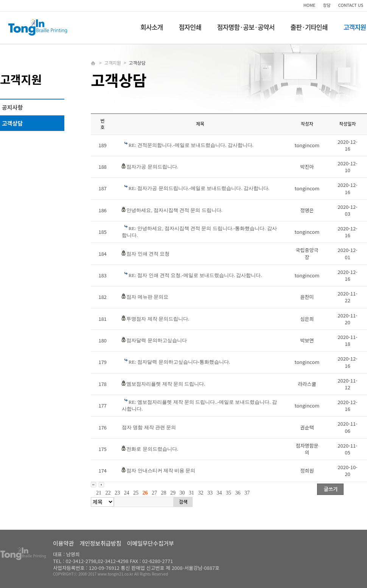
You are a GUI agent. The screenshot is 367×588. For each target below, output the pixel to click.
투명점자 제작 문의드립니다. (158, 319)
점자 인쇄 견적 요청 (148, 254)
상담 (327, 5)
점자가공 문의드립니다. (152, 167)
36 (238, 493)
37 (247, 493)
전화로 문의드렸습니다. (152, 449)
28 (164, 493)
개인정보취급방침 (100, 543)
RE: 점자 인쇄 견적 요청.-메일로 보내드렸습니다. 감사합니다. (195, 275)
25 (136, 493)
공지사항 (12, 107)
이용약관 (63, 543)
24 (127, 493)
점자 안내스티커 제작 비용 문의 (161, 471)
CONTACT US (351, 5)
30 (182, 493)
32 (201, 493)
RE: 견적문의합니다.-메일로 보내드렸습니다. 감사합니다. (191, 145)
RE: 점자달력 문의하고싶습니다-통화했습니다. (179, 362)
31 (191, 493)
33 (210, 493)
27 (154, 493)
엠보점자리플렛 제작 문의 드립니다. (166, 384)
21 (99, 493)
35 (229, 493)
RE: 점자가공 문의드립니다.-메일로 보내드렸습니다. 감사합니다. (199, 188)
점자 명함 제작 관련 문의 (149, 427)
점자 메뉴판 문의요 (147, 297)
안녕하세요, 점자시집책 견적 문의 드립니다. (174, 210)
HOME (309, 5)
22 (108, 493)
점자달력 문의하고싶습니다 (156, 340)
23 (117, 493)
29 (173, 493)
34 (219, 493)
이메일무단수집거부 (151, 543)
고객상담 (12, 123)
